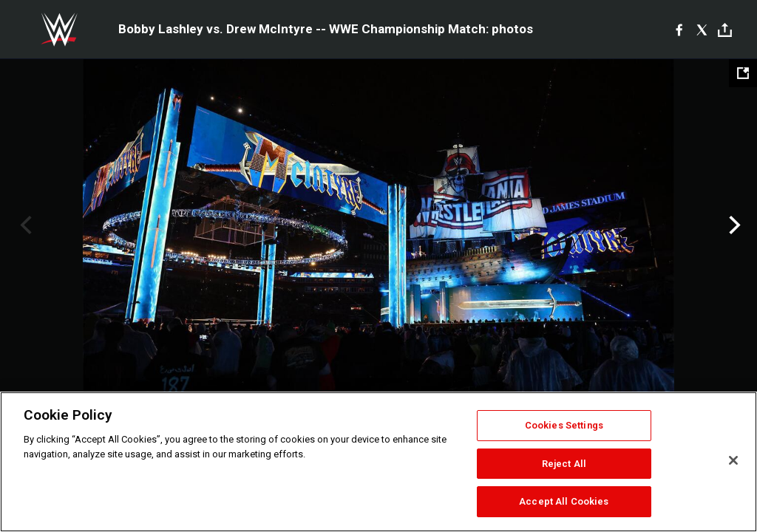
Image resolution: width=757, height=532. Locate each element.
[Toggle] (725, 30)
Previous (24, 225)
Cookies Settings (564, 425)
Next (733, 225)
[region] (378, 462)
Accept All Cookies (564, 501)
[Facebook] (679, 30)
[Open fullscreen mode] (743, 73)
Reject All (564, 464)
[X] (702, 30)
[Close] (733, 460)
